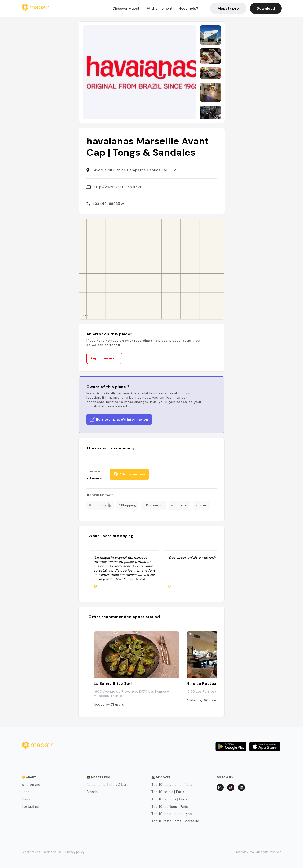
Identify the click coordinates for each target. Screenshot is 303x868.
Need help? (188, 9)
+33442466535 (108, 204)
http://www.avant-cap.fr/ (117, 187)
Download (266, 8)
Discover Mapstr (127, 9)
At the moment (160, 9)
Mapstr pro (228, 8)
